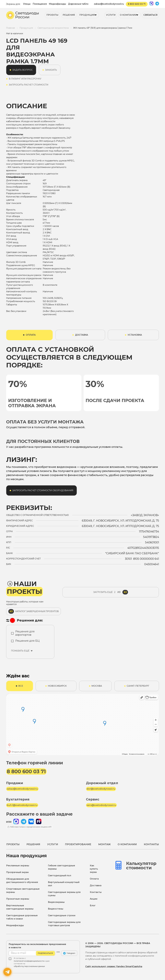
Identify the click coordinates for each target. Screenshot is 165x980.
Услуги (111, 15)
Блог (93, 906)
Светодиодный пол (60, 876)
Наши (24, 588)
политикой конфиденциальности (29, 961)
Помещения (40, 4)
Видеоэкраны (56, 902)
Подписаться (45, 953)
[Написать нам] (7, 972)
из (111, 592)
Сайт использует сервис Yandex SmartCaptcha (114, 966)
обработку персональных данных (29, 966)
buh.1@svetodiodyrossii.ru (22, 805)
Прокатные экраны (18, 899)
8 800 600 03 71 (137, 4)
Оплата (94, 879)
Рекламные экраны (18, 866)
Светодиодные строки (62, 915)
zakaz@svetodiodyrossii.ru (109, 4)
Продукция (87, 15)
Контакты (151, 844)
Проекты (52, 15)
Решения (69, 15)
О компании (128, 15)
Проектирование (78, 844)
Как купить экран (94, 869)
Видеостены (56, 909)
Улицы (27, 4)
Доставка (96, 885)
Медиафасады (57, 4)
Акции (94, 899)
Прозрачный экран (17, 872)
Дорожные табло (78, 4)
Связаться (150, 15)
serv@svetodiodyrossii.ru (101, 805)
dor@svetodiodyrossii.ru (101, 789)
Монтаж (104, 844)
